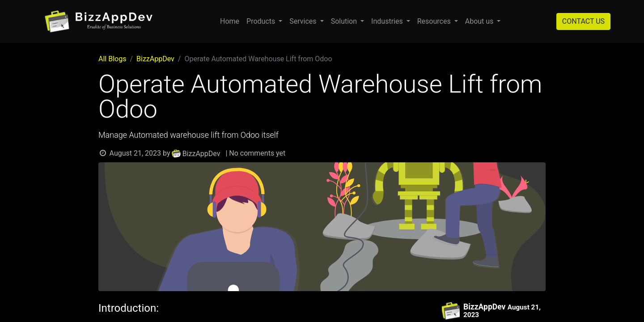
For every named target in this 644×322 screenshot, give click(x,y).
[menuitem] (230, 21)
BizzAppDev (155, 59)
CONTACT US (583, 21)
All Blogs (112, 59)
